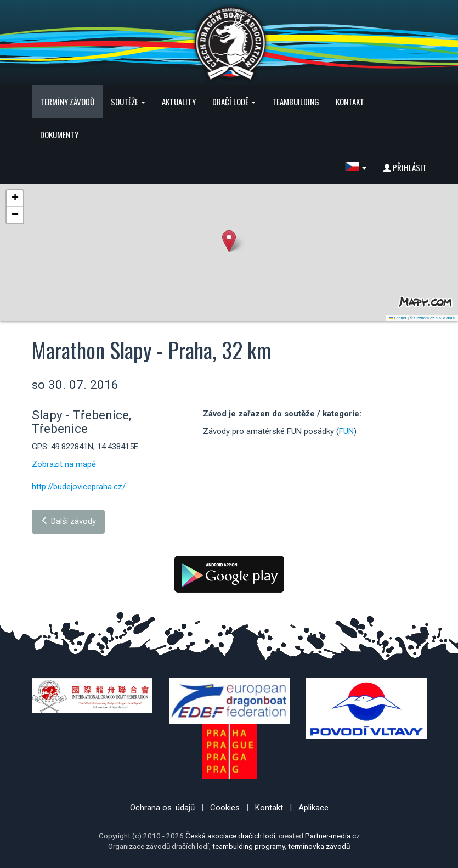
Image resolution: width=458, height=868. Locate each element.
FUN (346, 431)
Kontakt (350, 102)
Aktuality (179, 102)
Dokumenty (59, 134)
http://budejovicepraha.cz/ (79, 487)
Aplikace (313, 808)
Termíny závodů (67, 102)
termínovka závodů (319, 846)
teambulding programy (248, 846)
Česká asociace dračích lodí (230, 836)
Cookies (225, 808)
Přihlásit (405, 167)
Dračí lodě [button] (234, 102)
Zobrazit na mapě (64, 464)
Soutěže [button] (128, 102)
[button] (356, 167)
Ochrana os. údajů (162, 808)
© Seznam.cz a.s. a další (432, 318)
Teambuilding (296, 102)
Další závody (68, 521)
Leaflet (398, 318)
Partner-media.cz (332, 836)
